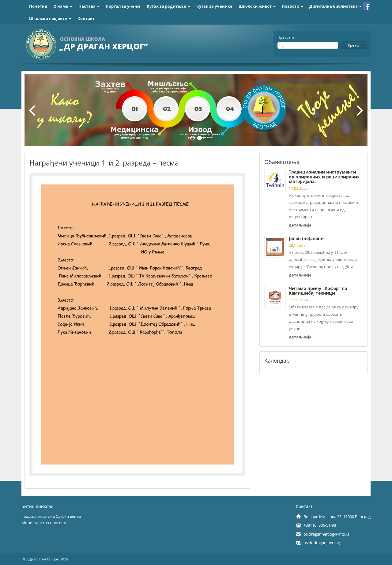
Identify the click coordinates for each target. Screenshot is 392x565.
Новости (292, 6)
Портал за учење (123, 6)
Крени (354, 45)
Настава (89, 6)
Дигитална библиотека (335, 6)
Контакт (86, 18)
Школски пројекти (50, 18)
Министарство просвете (44, 523)
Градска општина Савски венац (51, 516)
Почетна (38, 6)
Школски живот (257, 6)
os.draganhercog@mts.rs (326, 534)
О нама (63, 6)
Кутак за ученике (214, 6)
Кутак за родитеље (168, 6)
